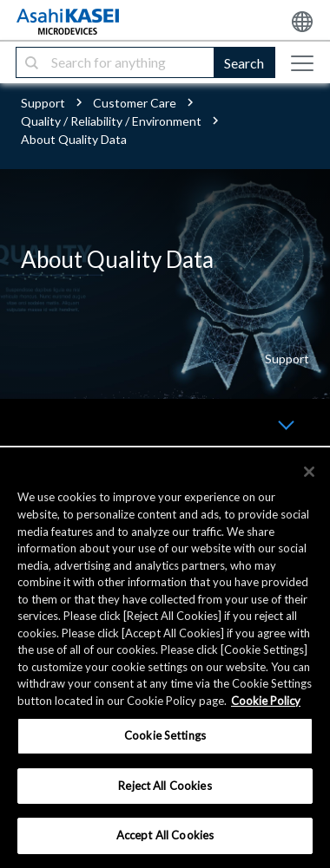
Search (244, 63)
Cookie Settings (165, 735)
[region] (165, 658)
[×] (309, 472)
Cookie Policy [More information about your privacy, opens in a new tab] (266, 701)
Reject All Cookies (165, 786)
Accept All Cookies (165, 835)
